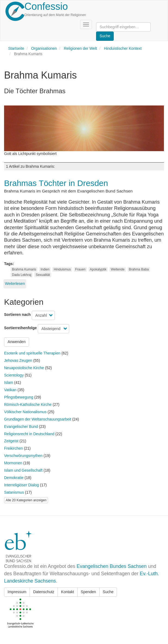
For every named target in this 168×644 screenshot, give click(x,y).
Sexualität (43, 275)
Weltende (118, 269)
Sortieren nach (17, 315)
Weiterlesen (15, 284)
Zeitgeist (11, 441)
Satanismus (14, 492)
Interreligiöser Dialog (21, 485)
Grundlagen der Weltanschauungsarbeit (38, 419)
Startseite (16, 48)
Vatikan (10, 390)
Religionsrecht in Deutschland (29, 434)
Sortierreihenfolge (20, 328)
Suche (108, 592)
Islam (9, 382)
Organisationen (44, 48)
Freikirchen (13, 448)
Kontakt (67, 592)
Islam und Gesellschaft (23, 470)
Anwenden (17, 342)
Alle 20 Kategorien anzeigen (26, 500)
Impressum (17, 592)
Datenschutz (44, 592)
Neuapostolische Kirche (24, 368)
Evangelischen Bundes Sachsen (112, 566)
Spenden (88, 592)
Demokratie (14, 478)
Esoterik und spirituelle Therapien (32, 353)
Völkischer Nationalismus (25, 412)
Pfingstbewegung (19, 397)
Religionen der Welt (80, 48)
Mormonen (13, 463)
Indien (45, 269)
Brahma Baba (139, 269)
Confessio (46, 6)
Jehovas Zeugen (18, 360)
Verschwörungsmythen (23, 456)
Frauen (80, 269)
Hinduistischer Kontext (123, 48)
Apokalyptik (98, 269)
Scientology (14, 375)
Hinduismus (62, 269)
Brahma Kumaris (24, 269)
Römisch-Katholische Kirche (28, 405)
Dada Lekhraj (22, 275)
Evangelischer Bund (21, 427)
